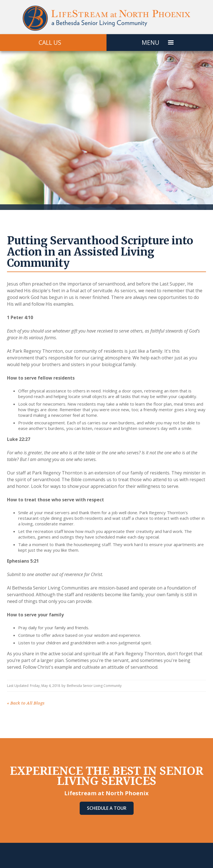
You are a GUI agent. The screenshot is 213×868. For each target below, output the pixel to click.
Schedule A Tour (107, 808)
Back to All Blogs (26, 703)
